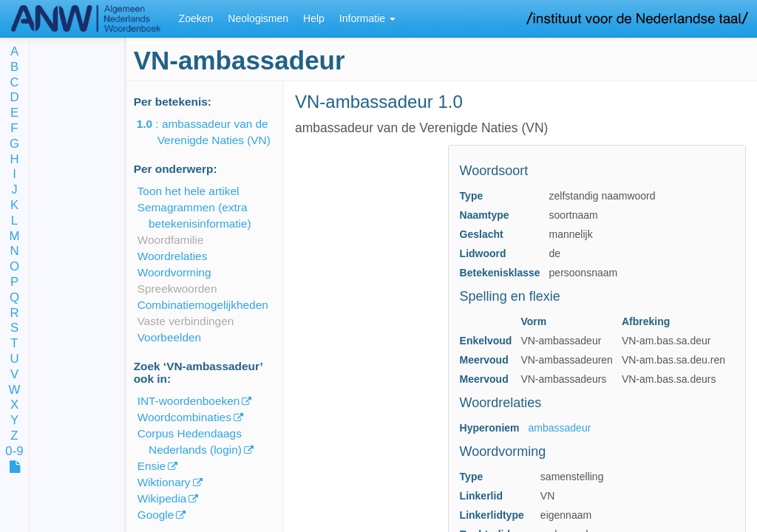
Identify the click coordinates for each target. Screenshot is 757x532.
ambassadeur (560, 428)
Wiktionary (164, 482)
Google (156, 515)
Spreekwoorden (177, 289)
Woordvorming (174, 272)
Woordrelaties (173, 256)
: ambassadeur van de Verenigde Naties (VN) (214, 132)
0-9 (14, 452)
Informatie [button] (367, 18)
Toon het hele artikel (189, 191)
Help (314, 18)
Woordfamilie (171, 240)
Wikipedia (162, 498)
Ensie (152, 466)
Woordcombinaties (184, 417)
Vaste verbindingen (186, 321)
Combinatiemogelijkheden (203, 305)
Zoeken (196, 18)
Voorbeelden (169, 337)
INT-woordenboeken (189, 401)
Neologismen (258, 18)
